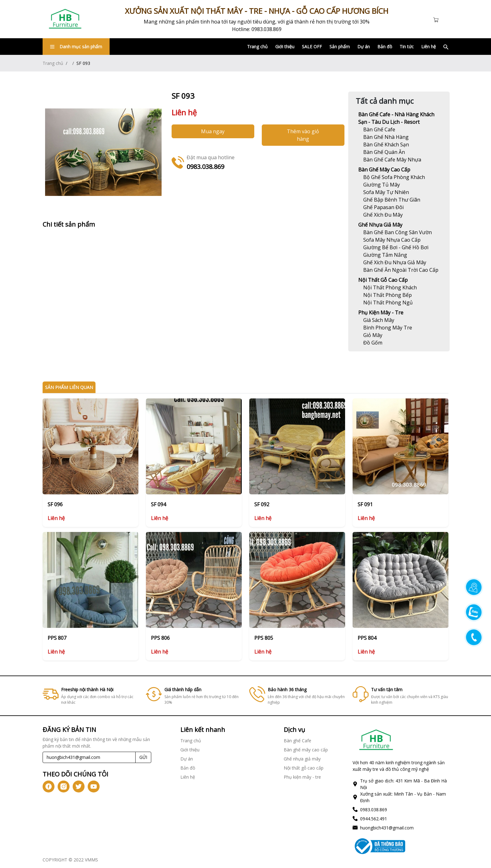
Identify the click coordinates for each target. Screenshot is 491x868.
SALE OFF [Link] (312, 47)
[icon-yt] (94, 786)
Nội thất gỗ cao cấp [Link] (383, 280)
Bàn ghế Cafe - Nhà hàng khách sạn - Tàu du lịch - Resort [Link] (396, 118)
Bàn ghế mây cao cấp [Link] (384, 170)
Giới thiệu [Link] (285, 47)
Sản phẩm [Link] (340, 47)
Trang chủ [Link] (257, 47)
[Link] (65, 19)
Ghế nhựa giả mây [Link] (380, 225)
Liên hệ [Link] (429, 47)
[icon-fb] (49, 786)
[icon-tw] (79, 786)
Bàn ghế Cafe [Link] (297, 741)
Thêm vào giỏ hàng (303, 135)
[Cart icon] (437, 19)
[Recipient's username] (89, 757)
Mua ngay (213, 131)
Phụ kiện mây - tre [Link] (381, 313)
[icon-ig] (64, 786)
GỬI (143, 757)
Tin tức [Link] (407, 47)
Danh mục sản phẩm (76, 47)
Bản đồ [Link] (385, 47)
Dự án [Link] (364, 47)
